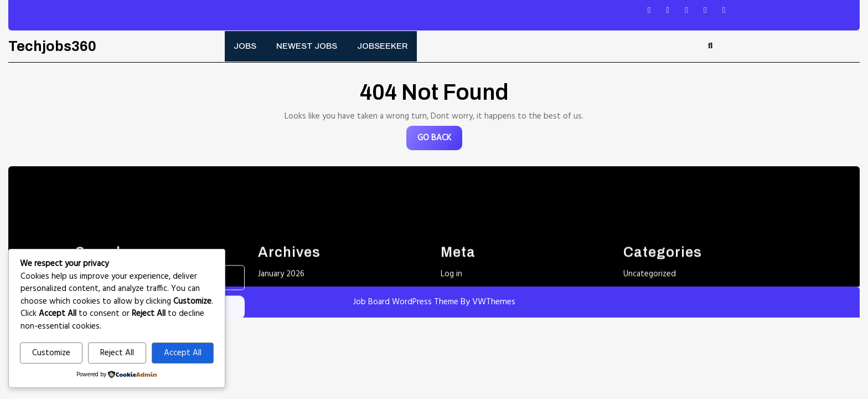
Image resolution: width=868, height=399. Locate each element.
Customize (51, 353)
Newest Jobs (307, 46)
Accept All (183, 353)
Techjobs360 (52, 46)
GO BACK (440, 140)
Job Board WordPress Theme (406, 302)
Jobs (245, 46)
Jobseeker (383, 46)
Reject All (117, 353)
